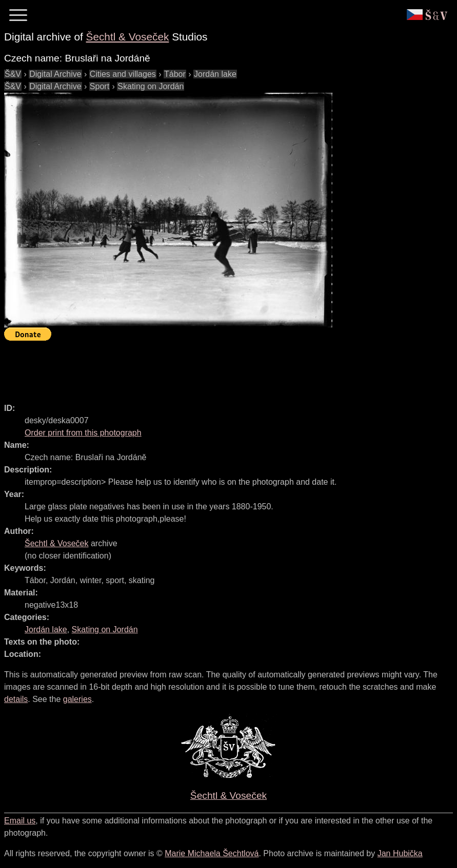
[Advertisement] (191, 367)
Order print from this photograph (83, 433)
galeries (77, 699)
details (16, 699)
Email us (20, 821)
